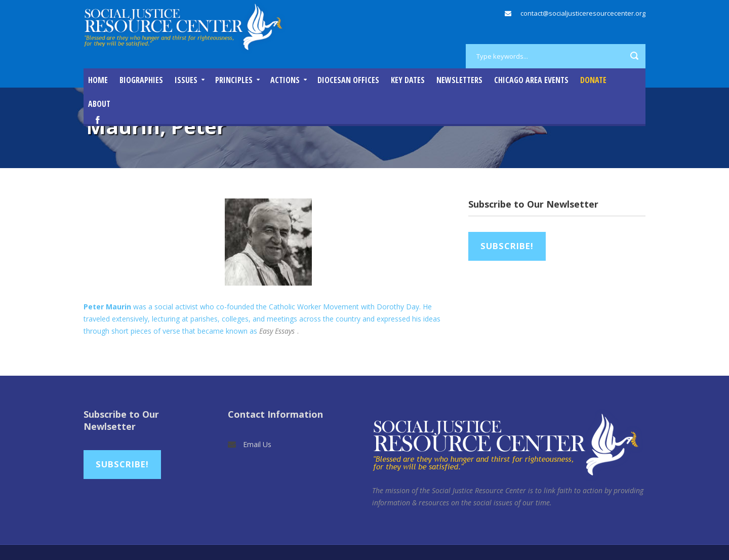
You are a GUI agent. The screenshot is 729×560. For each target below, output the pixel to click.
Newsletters (459, 80)
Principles (234, 80)
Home (98, 80)
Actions (285, 80)
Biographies (141, 80)
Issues (186, 80)
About (99, 104)
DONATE (593, 80)
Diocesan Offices (348, 80)
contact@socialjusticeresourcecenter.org (583, 13)
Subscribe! (507, 246)
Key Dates (408, 80)
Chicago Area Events (531, 80)
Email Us (257, 444)
